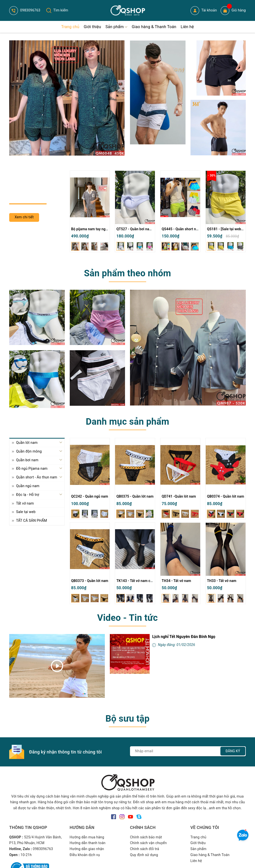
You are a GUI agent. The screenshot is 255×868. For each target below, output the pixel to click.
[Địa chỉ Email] (188, 751)
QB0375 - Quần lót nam (135, 496)
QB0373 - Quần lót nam (90, 581)
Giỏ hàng (233, 11)
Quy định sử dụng (144, 855)
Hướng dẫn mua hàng (87, 837)
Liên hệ (196, 861)
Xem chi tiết (24, 217)
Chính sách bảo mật (146, 837)
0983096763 (25, 10)
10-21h (26, 855)
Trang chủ (198, 837)
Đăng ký (233, 751)
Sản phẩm (199, 849)
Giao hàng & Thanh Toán (210, 855)
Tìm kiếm (57, 10)
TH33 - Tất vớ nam (222, 581)
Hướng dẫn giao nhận (87, 849)
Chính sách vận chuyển (148, 843)
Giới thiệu (198, 843)
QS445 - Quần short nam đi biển (187, 229)
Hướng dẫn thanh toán (88, 843)
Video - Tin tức (127, 618)
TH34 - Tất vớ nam (176, 581)
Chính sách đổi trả (145, 849)
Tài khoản (204, 11)
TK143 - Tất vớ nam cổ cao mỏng (143, 581)
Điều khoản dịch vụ (85, 855)
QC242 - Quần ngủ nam (90, 496)
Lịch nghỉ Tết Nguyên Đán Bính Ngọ (184, 637)
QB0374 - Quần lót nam (225, 496)
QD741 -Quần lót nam (179, 496)
